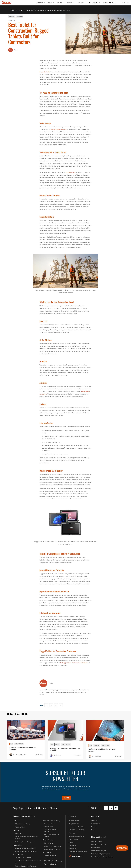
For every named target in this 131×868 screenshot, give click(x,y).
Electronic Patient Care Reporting (26, 866)
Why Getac (72, 845)
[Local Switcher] (121, 3)
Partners (72, 842)
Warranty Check (97, 841)
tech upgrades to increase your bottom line (74, 663)
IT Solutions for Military (22, 824)
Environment (73, 849)
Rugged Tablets (74, 824)
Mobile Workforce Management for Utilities (26, 838)
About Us (94, 821)
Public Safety (18, 855)
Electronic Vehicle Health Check (25, 848)
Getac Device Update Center (101, 854)
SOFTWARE (60, 3)
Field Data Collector (50, 864)
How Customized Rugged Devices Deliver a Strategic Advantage (103, 750)
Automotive (17, 845)
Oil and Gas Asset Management (50, 857)
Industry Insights (19, 744)
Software (72, 833)
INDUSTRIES (71, 3)
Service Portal (96, 848)
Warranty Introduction (98, 845)
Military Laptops (20, 827)
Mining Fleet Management (53, 846)
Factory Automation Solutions (50, 830)
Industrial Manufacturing (51, 821)
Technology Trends (66, 745)
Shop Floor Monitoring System (51, 836)
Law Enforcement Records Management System (28, 862)
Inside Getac (12, 17)
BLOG (12, 744)
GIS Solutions (19, 834)
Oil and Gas (47, 853)
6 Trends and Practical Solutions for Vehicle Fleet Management (23, 748)
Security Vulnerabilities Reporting (102, 857)
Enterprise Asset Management (49, 825)
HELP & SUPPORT (93, 3)
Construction (20, 17)
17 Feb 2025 (12, 21)
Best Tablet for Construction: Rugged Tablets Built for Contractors (48, 10)
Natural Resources (49, 840)
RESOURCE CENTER (108, 3)
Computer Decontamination (78, 852)
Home (12, 10)
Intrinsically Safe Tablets (77, 827)
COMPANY (81, 3)
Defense (16, 821)
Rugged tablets (45, 72)
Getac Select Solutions (76, 836)
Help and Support (99, 837)
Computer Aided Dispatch (23, 858)
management (70, 173)
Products (72, 816)
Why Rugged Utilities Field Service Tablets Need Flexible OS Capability (65, 749)
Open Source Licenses (99, 851)
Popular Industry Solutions (24, 816)
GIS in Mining (48, 843)
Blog (21, 10)
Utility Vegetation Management (25, 842)
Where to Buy (73, 839)
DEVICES (50, 3)
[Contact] (117, 3)
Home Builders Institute (59, 129)
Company (95, 816)
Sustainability (96, 824)
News (93, 830)
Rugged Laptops (74, 821)
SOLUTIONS (40, 3)
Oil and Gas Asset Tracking (53, 861)
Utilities (57, 745)
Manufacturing (106, 745)
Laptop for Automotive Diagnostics (26, 851)
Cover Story (97, 745)
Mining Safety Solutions (52, 849)
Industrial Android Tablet (77, 830)
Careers (94, 827)
